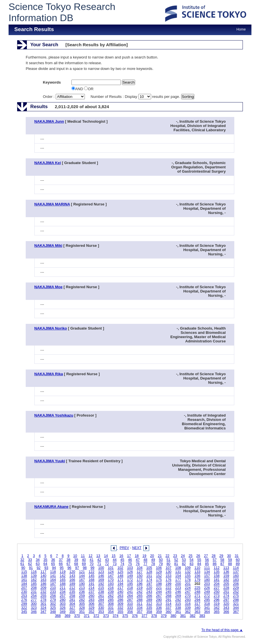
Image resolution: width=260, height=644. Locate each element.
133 (197, 572)
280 (63, 600)
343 (226, 608)
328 (82, 608)
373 (106, 616)
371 (87, 616)
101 (111, 568)
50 (161, 560)
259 (82, 596)
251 (226, 592)
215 (101, 588)
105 (149, 568)
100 (101, 568)
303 (63, 604)
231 (34, 592)
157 (207, 576)
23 (175, 556)
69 (84, 564)
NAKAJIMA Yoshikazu (54, 415)
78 (153, 564)
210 (53, 588)
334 (140, 608)
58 (222, 560)
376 (135, 616)
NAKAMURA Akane (51, 507)
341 (207, 608)
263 (120, 596)
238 (101, 592)
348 (53, 612)
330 (101, 608)
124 (111, 572)
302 (53, 604)
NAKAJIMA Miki (48, 246)
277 (34, 600)
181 (217, 580)
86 (215, 564)
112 (217, 568)
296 (217, 600)
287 (130, 600)
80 (169, 564)
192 (101, 584)
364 (207, 612)
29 (221, 556)
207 (24, 588)
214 (91, 588)
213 (82, 588)
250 (217, 592)
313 (159, 604)
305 (82, 604)
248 (197, 592)
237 (91, 592)
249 (207, 592)
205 (226, 584)
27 (206, 556)
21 (160, 556)
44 (115, 560)
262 (111, 596)
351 (82, 612)
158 (217, 576)
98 (85, 568)
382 (193, 616)
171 (120, 580)
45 (122, 560)
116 (34, 572)
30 (229, 556)
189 (72, 584)
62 (30, 564)
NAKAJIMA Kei (48, 163)
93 (46, 568)
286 (120, 600)
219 (140, 588)
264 (130, 596)
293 (188, 600)
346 (34, 612)
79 (161, 564)
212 (72, 588)
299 (24, 604)
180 (207, 580)
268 (169, 596)
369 (67, 616)
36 (53, 560)
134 (207, 572)
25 (191, 556)
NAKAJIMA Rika (49, 374)
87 (222, 564)
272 (207, 596)
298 (236, 600)
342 (217, 608)
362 (188, 612)
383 (202, 616)
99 (93, 568)
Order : (64, 97)
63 (38, 564)
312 (149, 604)
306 (91, 604)
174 (149, 580)
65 (53, 564)
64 (45, 564)
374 (115, 616)
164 (53, 580)
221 (159, 588)
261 (101, 596)
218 (130, 588)
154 (178, 576)
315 (178, 604)
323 (34, 608)
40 (84, 560)
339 (188, 608)
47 (138, 560)
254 (34, 596)
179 (197, 580)
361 (178, 612)
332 (120, 608)
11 (83, 556)
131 (178, 572)
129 (159, 572)
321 (236, 604)
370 (77, 616)
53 (184, 560)
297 (226, 600)
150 (140, 576)
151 (149, 576)
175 (159, 580)
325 (53, 608)
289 (149, 600)
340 (197, 608)
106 (159, 568)
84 (199, 564)
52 (176, 560)
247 (188, 592)
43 (107, 560)
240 (120, 592)
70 (92, 564)
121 (82, 572)
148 (120, 576)
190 (82, 584)
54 (192, 560)
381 (183, 616)
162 (34, 580)
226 (207, 588)
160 (236, 576)
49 (153, 560)
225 (197, 588)
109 (188, 568)
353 (101, 612)
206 (236, 584)
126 (130, 572)
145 (91, 576)
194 (120, 584)
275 (236, 596)
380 (173, 616)
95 (62, 568)
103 (130, 568)
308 (111, 604)
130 (169, 572)
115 (24, 572)
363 (197, 612)
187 (53, 584)
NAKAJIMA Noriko (51, 328)
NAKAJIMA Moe (48, 287)
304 (72, 604)
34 (38, 560)
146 (101, 576)
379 (164, 616)
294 (197, 600)
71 (99, 564)
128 (149, 572)
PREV (124, 548)
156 (197, 576)
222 (169, 588)
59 (230, 560)
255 (43, 596)
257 (63, 596)
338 (178, 608)
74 (122, 564)
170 (111, 580)
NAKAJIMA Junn (49, 121)
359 (159, 612)
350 (72, 612)
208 (34, 588)
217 (120, 588)
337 (169, 608)
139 (34, 576)
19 (145, 556)
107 (168, 568)
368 (58, 616)
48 (145, 560)
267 (159, 596)
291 (169, 600)
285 (111, 600)
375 (125, 616)
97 (77, 568)
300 (34, 604)
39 (76, 560)
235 (72, 592)
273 (217, 596)
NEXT (137, 548)
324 (43, 608)
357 (140, 612)
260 (91, 596)
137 (236, 572)
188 (63, 584)
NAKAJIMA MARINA (52, 204)
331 (111, 608)
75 (130, 564)
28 (214, 556)
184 (24, 584)
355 (120, 612)
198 (159, 584)
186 (43, 584)
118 (53, 572)
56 (207, 560)
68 (76, 564)
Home (241, 29)
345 (24, 612)
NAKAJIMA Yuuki (50, 461)
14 (106, 556)
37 (61, 560)
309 (120, 604)
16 (121, 556)
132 (188, 572)
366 (226, 612)
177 (178, 580)
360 (169, 612)
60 (238, 560)
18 (137, 556)
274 (226, 596)
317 (197, 604)
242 (140, 592)
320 (226, 604)
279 (53, 600)
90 (23, 568)
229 (236, 588)
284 (101, 600)
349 (63, 612)
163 (43, 580)
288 (140, 600)
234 (63, 592)
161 (24, 580)
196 (140, 584)
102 (120, 568)
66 (61, 564)
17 (129, 556)
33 (30, 560)
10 (75, 556)
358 (149, 612)
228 (226, 588)
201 (188, 584)
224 (188, 588)
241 (130, 592)
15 (114, 556)
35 (45, 560)
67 (69, 564)
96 (69, 568)
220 (149, 588)
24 (183, 556)
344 (236, 608)
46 (130, 560)
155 (188, 576)
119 (63, 572)
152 (159, 576)
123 (101, 572)
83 (192, 564)
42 (99, 560)
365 (217, 612)
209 (43, 588)
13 (98, 556)
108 (178, 568)
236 (82, 592)
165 (63, 580)
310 (130, 604)
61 (22, 564)
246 (178, 592)
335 (149, 608)
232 (43, 592)
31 (237, 556)
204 (217, 584)
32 (22, 560)
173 (140, 580)
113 (226, 568)
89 (238, 564)
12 (91, 556)
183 (236, 580)
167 (82, 580)
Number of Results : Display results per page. (136, 97)
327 (72, 608)
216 (111, 588)
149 (130, 576)
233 (53, 592)
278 (43, 600)
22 (167, 556)
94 (54, 568)
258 (72, 596)
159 (226, 576)
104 (139, 568)
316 (188, 604)
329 (91, 608)
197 (149, 584)
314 (169, 604)
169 (101, 580)
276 (24, 600)
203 (207, 584)
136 (226, 572)
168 (91, 580)
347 (43, 612)
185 (34, 584)
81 (176, 564)
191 (91, 584)
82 (184, 564)
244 (159, 592)
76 (138, 564)
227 (217, 588)
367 (236, 612)
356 (130, 612)
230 (24, 592)
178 (188, 580)
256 (53, 596)
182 (226, 580)
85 (207, 564)
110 (197, 568)
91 (31, 568)
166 (72, 580)
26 (198, 556)
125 (120, 572)
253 (24, 596)
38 (69, 560)
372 (96, 616)
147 (111, 576)
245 (169, 592)
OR (89, 89)
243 (149, 592)
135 (217, 572)
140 (43, 576)
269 (178, 596)
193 (111, 584)
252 (236, 592)
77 (145, 564)
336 (159, 608)
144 (82, 576)
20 (152, 556)
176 (169, 580)
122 (91, 572)
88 (230, 564)
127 (140, 572)
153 (169, 576)
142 (63, 576)
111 (207, 568)
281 (72, 600)
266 (149, 596)
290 (159, 600)
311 (140, 604)
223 (178, 588)
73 (115, 564)
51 (169, 560)
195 (130, 584)
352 (91, 612)
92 (39, 568)
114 (236, 568)
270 (188, 596)
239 (111, 592)
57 (215, 560)
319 (217, 604)
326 (63, 608)
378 (154, 616)
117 (43, 572)
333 (130, 608)
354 (111, 612)
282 (82, 600)
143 (72, 576)
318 (207, 604)
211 (63, 588)
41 (92, 560)
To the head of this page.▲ (222, 630)
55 (199, 560)
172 (130, 580)
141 (53, 576)
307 (101, 604)
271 (197, 596)
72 (107, 564)
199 (169, 584)
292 (178, 600)
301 (43, 604)
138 (24, 576)
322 (24, 608)
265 (140, 596)
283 (91, 600)
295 (207, 600)
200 (178, 584)
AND (78, 89)
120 (72, 572)
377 (144, 616)
